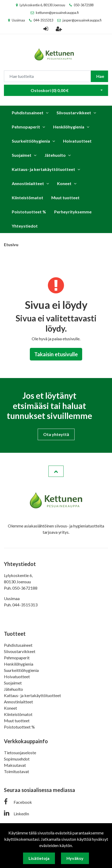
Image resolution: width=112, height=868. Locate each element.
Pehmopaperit (26, 127)
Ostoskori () (50, 90)
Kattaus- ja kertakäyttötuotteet (43, 169)
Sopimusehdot (17, 759)
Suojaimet (22, 155)
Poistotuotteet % (29, 212)
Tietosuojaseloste (20, 753)
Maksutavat (15, 765)
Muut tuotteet (65, 198)
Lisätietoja (39, 858)
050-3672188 (84, 5)
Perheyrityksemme (73, 212)
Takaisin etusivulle (56, 354)
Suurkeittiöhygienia (31, 141)
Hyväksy (75, 858)
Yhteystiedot (25, 226)
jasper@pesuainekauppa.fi (82, 20)
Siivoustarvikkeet (74, 113)
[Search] (47, 76)
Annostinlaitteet (28, 183)
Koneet (64, 183)
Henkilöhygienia (69, 127)
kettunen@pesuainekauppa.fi (57, 13)
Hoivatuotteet (77, 141)
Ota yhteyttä (56, 434)
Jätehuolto (55, 155)
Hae (100, 76)
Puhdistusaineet (28, 113)
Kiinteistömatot (27, 198)
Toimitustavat (16, 771)
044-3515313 (43, 20)
